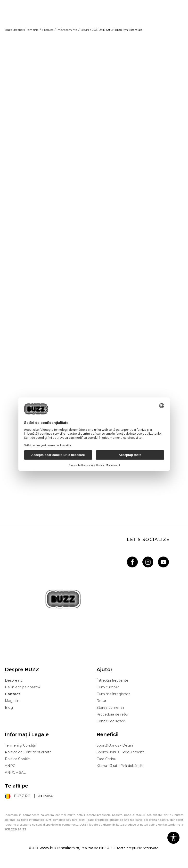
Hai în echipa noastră (22, 694)
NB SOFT (107, 854)
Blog (9, 714)
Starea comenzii (110, 714)
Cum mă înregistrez (113, 701)
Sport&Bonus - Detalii (115, 752)
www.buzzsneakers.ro (59, 854)
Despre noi (14, 687)
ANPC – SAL (15, 779)
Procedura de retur (113, 721)
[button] (173, 838)
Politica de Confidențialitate (28, 759)
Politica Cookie (17, 765)
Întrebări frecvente (112, 687)
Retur (101, 707)
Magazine (13, 707)
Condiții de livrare (111, 728)
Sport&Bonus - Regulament (120, 759)
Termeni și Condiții (20, 752)
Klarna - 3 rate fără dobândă (120, 772)
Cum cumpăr (108, 694)
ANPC (10, 772)
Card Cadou (106, 765)
